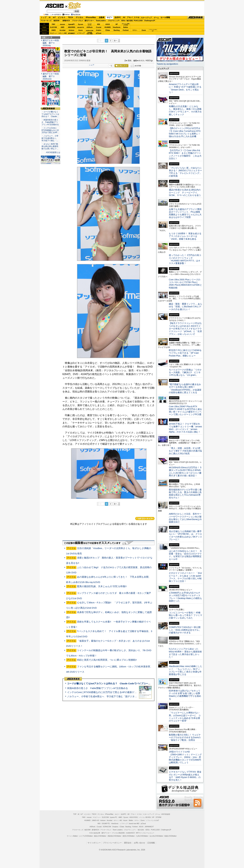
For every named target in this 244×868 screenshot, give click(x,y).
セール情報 (165, 17)
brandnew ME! (90, 33)
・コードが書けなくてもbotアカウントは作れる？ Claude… (50, 114)
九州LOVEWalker (142, 836)
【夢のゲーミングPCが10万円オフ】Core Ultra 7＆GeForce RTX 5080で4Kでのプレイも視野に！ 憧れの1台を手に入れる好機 (185, 132)
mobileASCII (130, 833)
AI (50, 17)
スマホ (137, 17)
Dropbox (99, 30)
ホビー (110, 17)
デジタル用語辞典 (118, 833)
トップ (44, 17)
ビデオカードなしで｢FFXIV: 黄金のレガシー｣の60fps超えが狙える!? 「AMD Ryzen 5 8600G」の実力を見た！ (185, 776)
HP (117, 24)
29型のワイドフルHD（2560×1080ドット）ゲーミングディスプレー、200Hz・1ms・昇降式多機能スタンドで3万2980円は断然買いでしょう (185, 757)
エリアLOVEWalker (86, 836)
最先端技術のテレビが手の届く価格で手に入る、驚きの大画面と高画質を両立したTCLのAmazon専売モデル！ (185, 494)
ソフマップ (81, 33)
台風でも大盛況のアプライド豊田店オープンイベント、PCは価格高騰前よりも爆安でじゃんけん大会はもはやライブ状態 (185, 213)
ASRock (89, 27)
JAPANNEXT (72, 33)
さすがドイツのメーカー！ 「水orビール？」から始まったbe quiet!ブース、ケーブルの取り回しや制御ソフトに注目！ (185, 577)
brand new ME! (134, 824)
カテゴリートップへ (145, 519)
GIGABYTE (81, 27)
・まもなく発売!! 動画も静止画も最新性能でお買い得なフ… (50, 146)
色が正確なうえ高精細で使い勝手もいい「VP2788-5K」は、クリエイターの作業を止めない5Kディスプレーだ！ (185, 535)
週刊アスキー (89, 21)
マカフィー (54, 33)
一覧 (111, 66)
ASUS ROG (72, 27)
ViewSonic (117, 27)
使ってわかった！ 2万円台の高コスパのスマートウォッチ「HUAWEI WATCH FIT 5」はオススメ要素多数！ (185, 259)
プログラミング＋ (130, 830)
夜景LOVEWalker (129, 836)
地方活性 (130, 21)
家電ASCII (66, 21)
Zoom (144, 30)
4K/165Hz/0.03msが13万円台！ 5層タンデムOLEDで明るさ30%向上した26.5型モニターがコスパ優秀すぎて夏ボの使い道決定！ (185, 472)
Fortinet (126, 30)
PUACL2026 (138, 21)
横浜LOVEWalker (100, 836)
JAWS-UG (96, 820)
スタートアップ (146, 18)
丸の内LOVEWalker (156, 836)
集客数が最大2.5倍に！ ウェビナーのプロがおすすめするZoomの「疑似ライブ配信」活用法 (185, 737)
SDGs (123, 21)
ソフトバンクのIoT (153, 30)
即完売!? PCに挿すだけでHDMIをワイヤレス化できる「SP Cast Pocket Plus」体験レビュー (185, 353)
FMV (53, 24)
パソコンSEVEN (90, 24)
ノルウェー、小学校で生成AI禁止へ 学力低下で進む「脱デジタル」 (103, 696)
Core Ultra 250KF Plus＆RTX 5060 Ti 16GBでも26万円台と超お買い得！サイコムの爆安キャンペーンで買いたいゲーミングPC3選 (185, 410)
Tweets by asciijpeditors (167, 64)
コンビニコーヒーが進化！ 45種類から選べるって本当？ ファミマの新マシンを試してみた (185, 615)
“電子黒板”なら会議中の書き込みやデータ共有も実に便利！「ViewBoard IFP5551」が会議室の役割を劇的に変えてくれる (185, 388)
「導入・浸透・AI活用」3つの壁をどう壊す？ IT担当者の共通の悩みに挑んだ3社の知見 (185, 451)
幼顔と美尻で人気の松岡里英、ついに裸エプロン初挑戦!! (107, 660)
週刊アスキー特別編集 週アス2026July (51, 43)
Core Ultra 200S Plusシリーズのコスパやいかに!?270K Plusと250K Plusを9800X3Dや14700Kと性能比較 (185, 284)
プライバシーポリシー (112, 843)
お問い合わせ (139, 843)
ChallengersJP (149, 21)
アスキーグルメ (78, 21)
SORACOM (107, 827)
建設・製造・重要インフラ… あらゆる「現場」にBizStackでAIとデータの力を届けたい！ (185, 307)
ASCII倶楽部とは (53, 152)
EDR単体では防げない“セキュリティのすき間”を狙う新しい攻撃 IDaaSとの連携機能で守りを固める (186, 695)
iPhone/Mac (91, 17)
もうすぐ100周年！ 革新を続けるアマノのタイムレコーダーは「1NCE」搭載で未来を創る (185, 236)
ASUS (108, 24)
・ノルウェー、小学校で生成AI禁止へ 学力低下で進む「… (50, 138)
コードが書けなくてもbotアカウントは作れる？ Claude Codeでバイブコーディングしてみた (117, 683)
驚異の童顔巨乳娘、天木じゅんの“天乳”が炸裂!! (102, 586)
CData (108, 30)
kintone (72, 30)
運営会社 (128, 843)
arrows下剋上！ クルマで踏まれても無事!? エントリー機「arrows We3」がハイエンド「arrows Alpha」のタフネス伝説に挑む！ (185, 428)
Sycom (81, 24)
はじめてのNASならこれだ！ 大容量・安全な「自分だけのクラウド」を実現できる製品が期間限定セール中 (185, 555)
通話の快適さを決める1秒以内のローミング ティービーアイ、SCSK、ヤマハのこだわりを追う (185, 192)
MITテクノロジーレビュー (145, 833)
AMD (62, 27)
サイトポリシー (94, 843)
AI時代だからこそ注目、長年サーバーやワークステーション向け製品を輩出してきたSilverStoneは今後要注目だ (185, 518)
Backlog (117, 30)
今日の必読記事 (95, 833)
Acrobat (63, 30)
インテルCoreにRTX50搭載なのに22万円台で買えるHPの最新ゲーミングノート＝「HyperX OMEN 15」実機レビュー (129, 692)
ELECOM (53, 27)
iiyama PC (114, 817)
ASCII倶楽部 (196, 18)
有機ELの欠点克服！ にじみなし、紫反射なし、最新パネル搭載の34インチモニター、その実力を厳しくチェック (185, 110)
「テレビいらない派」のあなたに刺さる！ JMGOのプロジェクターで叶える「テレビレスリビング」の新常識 (185, 172)
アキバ (130, 17)
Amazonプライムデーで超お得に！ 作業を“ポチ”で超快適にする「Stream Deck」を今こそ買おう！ (185, 88)
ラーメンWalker (72, 836)
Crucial (99, 27)
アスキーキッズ (46, 21)
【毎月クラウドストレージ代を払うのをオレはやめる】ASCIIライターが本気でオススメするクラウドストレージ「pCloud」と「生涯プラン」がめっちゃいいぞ (185, 329)
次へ (116, 41)
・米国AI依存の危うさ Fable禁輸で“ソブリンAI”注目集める (50, 122)
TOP (75, 814)
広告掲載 (151, 843)
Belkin (126, 27)
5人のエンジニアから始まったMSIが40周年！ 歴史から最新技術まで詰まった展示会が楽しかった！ (185, 653)
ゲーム (156, 18)
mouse (62, 24)
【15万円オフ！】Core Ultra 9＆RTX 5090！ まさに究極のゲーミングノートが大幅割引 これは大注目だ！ (185, 154)
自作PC (118, 17)
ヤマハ (135, 30)
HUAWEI (108, 27)
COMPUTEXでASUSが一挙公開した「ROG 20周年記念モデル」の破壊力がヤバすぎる (185, 630)
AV (124, 17)
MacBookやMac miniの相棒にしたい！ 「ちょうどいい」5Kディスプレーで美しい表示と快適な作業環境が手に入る (185, 670)
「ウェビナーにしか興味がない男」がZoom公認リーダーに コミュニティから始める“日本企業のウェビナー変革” (185, 717)
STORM (158, 817)
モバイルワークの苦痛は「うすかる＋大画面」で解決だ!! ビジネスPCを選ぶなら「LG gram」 (185, 372)
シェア (92, 65)
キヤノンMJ (63, 33)
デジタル (79, 17)
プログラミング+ (114, 21)
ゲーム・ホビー (75, 6)
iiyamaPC (72, 24)
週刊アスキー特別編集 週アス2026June (51, 76)
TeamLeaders (101, 21)
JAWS (53, 30)
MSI (99, 24)
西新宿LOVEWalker (114, 836)
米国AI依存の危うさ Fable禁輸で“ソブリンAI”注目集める (97, 688)
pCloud (99, 33)
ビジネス (62, 17)
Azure (81, 30)
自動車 (102, 17)
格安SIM (56, 21)
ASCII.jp (54, 6)
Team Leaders (118, 830)
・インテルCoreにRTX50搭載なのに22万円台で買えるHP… (50, 130)
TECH (70, 17)
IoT (54, 17)
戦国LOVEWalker (170, 836)
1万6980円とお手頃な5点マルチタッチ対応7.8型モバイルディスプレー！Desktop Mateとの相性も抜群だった (185, 597)
